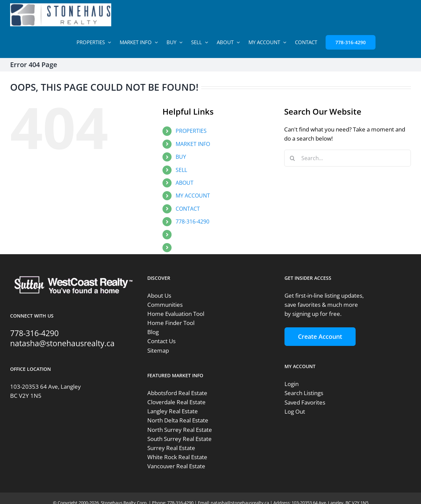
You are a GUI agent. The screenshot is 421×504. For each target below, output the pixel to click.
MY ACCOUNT (193, 196)
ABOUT (185, 183)
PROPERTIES (191, 131)
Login (292, 384)
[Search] (293, 158)
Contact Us (161, 341)
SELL (181, 170)
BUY (181, 157)
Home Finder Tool (171, 323)
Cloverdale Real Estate (176, 402)
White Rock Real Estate (177, 457)
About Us (159, 295)
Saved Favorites (305, 402)
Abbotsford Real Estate (177, 393)
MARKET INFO (193, 144)
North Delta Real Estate (178, 420)
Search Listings (304, 393)
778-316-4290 (192, 221)
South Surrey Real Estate (179, 439)
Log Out (295, 411)
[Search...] (348, 158)
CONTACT (188, 209)
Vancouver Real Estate (176, 466)
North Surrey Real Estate (180, 430)
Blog (153, 332)
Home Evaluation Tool (176, 314)
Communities (165, 305)
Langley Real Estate (173, 411)
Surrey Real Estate (171, 448)
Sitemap (158, 350)
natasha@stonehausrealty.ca (62, 343)
